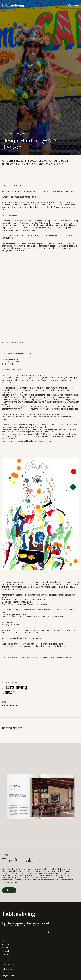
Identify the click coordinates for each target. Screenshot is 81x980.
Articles (5, 948)
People (5, 134)
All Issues (6, 972)
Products (6, 951)
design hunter (12, 705)
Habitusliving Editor (18, 134)
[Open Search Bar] (70, 5)
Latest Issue (7, 969)
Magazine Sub (8, 976)
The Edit (6, 954)
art (4, 705)
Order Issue (9, 890)
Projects (6, 944)
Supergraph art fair (39, 657)
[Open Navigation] (76, 5)
